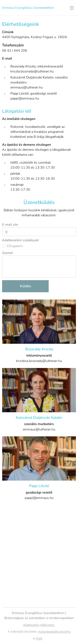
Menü (72, 8)
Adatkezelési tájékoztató (39, 625)
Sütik (39, 638)
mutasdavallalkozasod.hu (54, 632)
